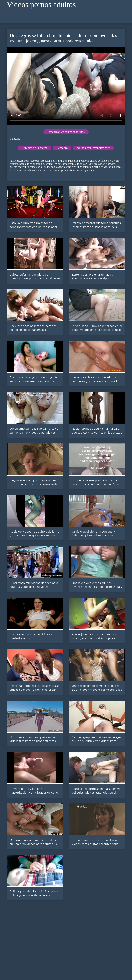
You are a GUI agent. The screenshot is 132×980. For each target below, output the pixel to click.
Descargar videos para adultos (66, 132)
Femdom (62, 148)
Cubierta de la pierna (35, 148)
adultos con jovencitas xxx (93, 148)
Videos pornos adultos (41, 5)
